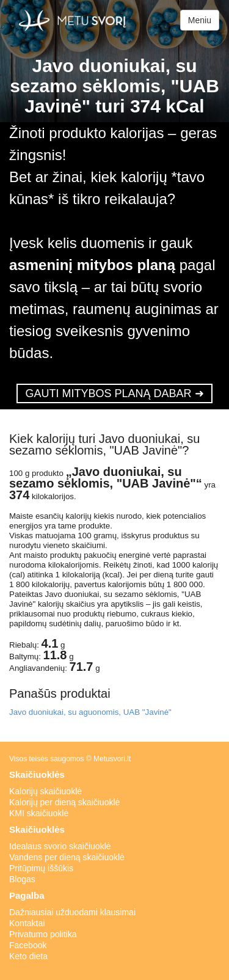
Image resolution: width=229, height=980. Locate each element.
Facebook (28, 945)
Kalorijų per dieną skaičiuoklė (64, 802)
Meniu (200, 20)
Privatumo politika (43, 934)
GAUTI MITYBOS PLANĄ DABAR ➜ (114, 393)
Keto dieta (28, 956)
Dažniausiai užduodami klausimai (72, 912)
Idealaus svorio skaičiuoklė (60, 846)
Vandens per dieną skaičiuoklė (67, 857)
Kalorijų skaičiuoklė (45, 791)
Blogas (22, 879)
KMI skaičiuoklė (39, 813)
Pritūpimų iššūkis (41, 868)
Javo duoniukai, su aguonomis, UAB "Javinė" (90, 712)
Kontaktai (27, 923)
